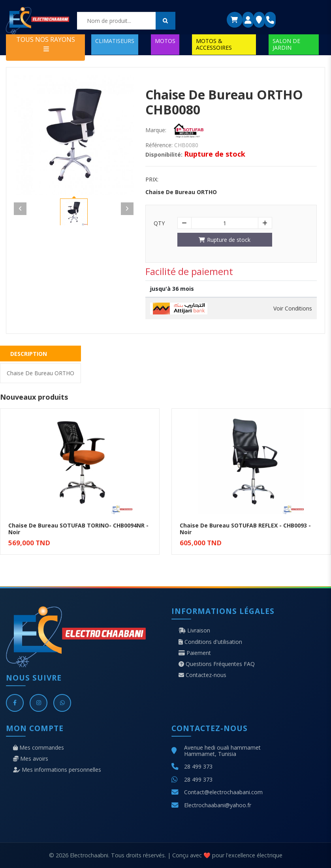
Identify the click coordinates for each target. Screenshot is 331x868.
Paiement (195, 653)
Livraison (194, 630)
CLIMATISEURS (115, 41)
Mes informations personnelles (57, 770)
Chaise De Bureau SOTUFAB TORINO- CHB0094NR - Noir (78, 529)
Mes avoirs (31, 759)
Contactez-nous (202, 675)
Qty (159, 223)
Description (29, 354)
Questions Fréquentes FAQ (217, 664)
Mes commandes (39, 748)
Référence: (159, 145)
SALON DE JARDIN (286, 44)
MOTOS (165, 41)
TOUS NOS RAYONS (46, 44)
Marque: (156, 130)
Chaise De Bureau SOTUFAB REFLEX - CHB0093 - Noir (245, 529)
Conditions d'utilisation (210, 642)
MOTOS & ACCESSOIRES (214, 44)
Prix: (152, 180)
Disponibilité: (164, 155)
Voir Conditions (293, 309)
